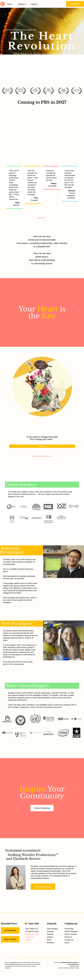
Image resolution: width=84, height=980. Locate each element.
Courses (50, 931)
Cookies (77, 968)
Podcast (50, 934)
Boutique (51, 943)
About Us (68, 937)
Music (49, 940)
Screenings (69, 929)
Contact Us (69, 940)
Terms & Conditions (64, 968)
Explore (22, 4)
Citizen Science (71, 934)
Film (10, 4)
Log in (67, 943)
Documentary (52, 929)
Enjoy (35, 4)
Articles (50, 937)
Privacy (72, 968)
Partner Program (71, 931)
